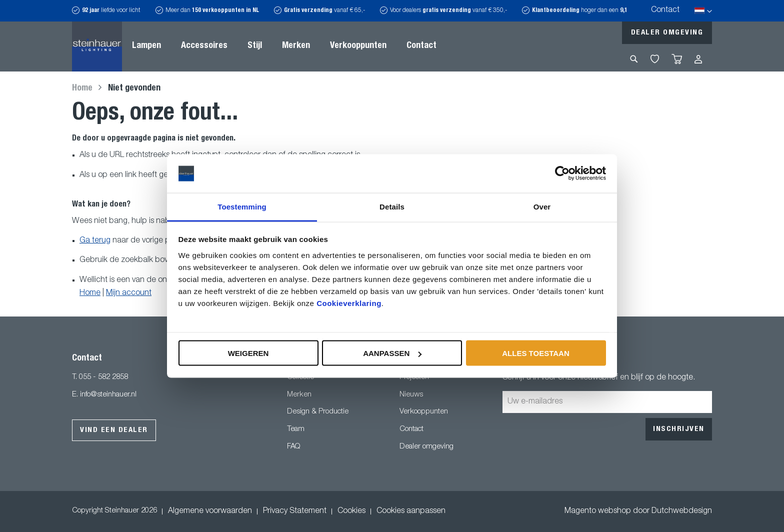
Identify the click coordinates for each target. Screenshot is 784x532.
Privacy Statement (295, 511)
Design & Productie (318, 412)
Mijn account (129, 293)
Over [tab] (542, 206)
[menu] (284, 46)
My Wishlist (655, 59)
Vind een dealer (114, 430)
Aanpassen (392, 353)
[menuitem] (146, 46)
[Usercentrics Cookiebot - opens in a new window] (562, 173)
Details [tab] (392, 206)
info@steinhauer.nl (108, 395)
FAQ (293, 447)
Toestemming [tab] (242, 206)
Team (296, 429)
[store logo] (97, 46)
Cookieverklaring (349, 303)
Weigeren (248, 353)
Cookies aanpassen (411, 511)
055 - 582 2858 (103, 377)
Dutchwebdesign (682, 511)
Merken (299, 395)
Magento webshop (598, 511)
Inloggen (698, 59)
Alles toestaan (535, 353)
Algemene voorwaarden (210, 511)
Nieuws (411, 395)
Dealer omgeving (667, 33)
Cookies (351, 511)
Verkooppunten (424, 412)
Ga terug (95, 241)
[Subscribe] (679, 429)
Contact (665, 10)
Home (83, 88)
